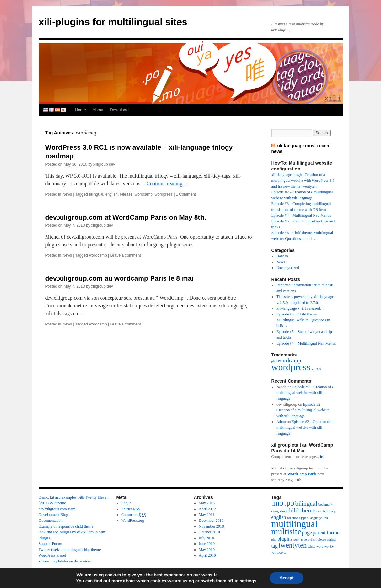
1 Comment (186, 194)
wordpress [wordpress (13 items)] (291, 367)
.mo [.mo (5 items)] (277, 503)
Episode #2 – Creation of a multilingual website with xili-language (305, 393)
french (52, 110)
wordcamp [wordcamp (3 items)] (289, 361)
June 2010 (207, 544)
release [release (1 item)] (321, 539)
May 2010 (207, 550)
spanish (58, 110)
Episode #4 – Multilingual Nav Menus (301, 215)
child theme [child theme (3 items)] (301, 510)
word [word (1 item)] (320, 547)
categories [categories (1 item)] (278, 511)
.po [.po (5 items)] (289, 503)
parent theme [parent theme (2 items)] (326, 533)
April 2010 (207, 555)
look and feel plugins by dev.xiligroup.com (72, 532)
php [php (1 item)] (274, 361)
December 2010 (211, 521)
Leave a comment (125, 255)
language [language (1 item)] (315, 518)
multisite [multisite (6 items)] (286, 531)
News (67, 194)
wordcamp (144, 194)
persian (69, 110)
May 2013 (207, 503)
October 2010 (209, 532)
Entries (131, 509)
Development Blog (53, 515)
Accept (287, 578)
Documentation (51, 521)
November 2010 (211, 526)
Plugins (45, 538)
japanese (63, 110)
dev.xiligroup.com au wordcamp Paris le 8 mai (119, 278)
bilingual (96, 194)
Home (81, 110)
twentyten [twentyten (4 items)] (293, 545)
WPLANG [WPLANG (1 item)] (279, 553)
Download (119, 110)
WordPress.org (132, 521)
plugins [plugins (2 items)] (285, 539)
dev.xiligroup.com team (57, 509)
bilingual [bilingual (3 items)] (306, 504)
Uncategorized (288, 268)
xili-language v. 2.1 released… (300, 308)
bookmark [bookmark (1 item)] (325, 505)
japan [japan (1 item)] (305, 518)
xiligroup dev (104, 164)
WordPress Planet (53, 555)
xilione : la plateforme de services (65, 561)
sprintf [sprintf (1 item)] (332, 539)
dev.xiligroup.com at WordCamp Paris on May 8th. (126, 217)
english (46, 110)
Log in (126, 503)
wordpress (164, 194)
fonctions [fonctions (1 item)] (293, 518)
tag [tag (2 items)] (275, 546)
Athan (281, 422)
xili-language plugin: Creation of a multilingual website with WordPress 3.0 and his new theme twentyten (303, 181)
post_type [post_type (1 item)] (300, 539)
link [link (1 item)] (325, 518)
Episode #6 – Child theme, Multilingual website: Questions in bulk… (303, 320)
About (98, 110)
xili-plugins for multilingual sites (113, 22)
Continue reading (168, 184)
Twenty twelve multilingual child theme (70, 550)
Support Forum (51, 544)
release (126, 194)
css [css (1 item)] (318, 511)
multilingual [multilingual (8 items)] (295, 524)
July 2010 (206, 538)
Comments (133, 515)
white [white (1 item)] (312, 547)
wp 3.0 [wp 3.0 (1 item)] (316, 369)
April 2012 (207, 509)
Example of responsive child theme (66, 526)
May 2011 (207, 515)
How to (282, 256)
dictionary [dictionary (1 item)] (328, 511)
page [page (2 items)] (307, 533)
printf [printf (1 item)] (312, 539)
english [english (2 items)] (279, 517)
